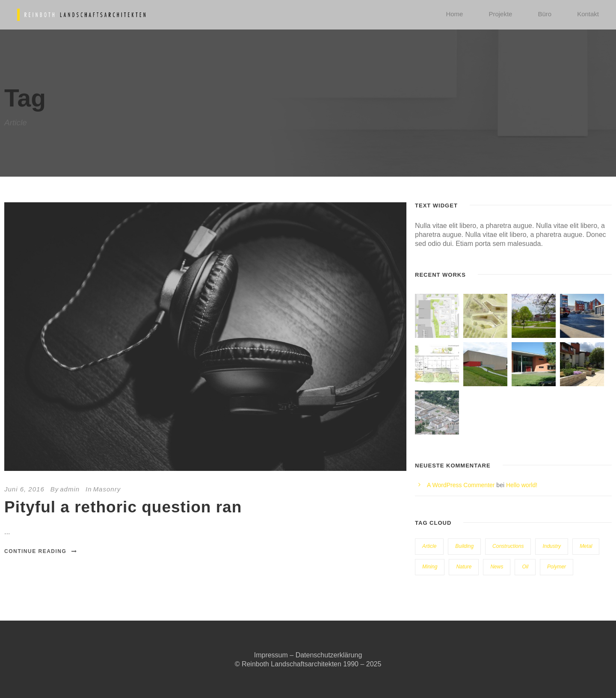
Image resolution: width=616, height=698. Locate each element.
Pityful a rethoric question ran (123, 507)
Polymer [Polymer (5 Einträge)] (557, 567)
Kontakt (588, 14)
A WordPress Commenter (461, 485)
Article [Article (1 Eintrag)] (429, 546)
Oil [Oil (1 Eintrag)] (525, 567)
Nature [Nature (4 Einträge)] (464, 567)
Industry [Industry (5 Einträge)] (552, 546)
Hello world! (522, 485)
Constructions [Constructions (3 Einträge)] (508, 546)
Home (454, 14)
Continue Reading (41, 551)
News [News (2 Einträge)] (497, 567)
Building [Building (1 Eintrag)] (464, 546)
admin (70, 489)
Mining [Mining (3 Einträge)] (430, 567)
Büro (545, 14)
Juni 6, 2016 (24, 489)
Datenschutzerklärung (329, 655)
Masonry (107, 489)
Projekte (500, 14)
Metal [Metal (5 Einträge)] (586, 546)
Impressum (271, 655)
